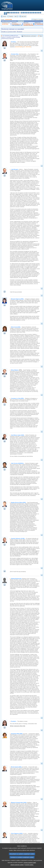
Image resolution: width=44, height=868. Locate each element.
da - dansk (10, 13)
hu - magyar (29, 13)
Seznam (4, 16)
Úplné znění (24, 16)
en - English (17, 13)
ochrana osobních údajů (30, 867)
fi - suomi (5, 14)
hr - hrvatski (22, 13)
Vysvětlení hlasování (28, 25)
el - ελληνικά (15, 13)
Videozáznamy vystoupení (30, 36)
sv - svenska (6, 14)
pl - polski (34, 13)
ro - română (37, 13)
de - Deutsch (11, 13)
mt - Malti (30, 13)
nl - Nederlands (32, 13)
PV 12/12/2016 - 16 (16, 24)
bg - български (5, 13)
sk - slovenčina (39, 13)
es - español (6, 13)
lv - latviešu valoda (25, 13)
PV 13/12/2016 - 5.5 (28, 24)
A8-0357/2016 (5, 24)
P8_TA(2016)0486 (39, 24)
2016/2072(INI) (8, 20)
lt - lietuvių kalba (27, 13)
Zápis (41, 36)
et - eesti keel (13, 13)
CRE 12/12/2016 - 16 (17, 25)
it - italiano (23, 13)
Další (16, 16)
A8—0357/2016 (27, 47)
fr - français (18, 13)
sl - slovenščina (40, 13)
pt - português (35, 13)
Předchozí (11, 16)
